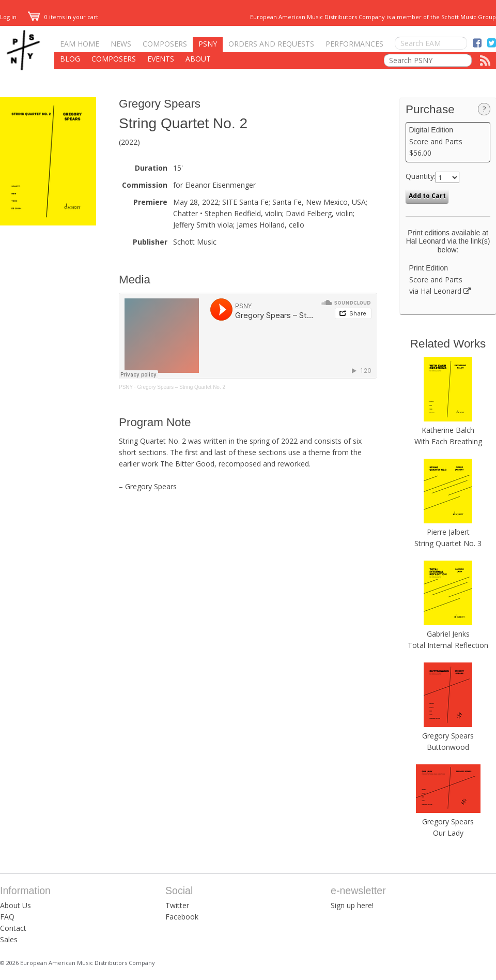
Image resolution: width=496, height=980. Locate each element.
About (198, 59)
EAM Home (80, 44)
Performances (354, 44)
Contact (13, 928)
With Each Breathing (448, 441)
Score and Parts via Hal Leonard (448, 280)
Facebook (182, 917)
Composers (165, 44)
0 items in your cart (63, 17)
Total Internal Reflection (448, 645)
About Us (16, 905)
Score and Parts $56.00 (448, 142)
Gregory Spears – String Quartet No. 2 (181, 387)
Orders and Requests (271, 44)
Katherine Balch (448, 430)
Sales (9, 939)
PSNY (208, 44)
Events (161, 59)
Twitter (177, 905)
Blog (70, 59)
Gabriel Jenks (448, 634)
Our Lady (448, 833)
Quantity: (421, 176)
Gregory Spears (160, 104)
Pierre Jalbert (448, 532)
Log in (8, 17)
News (121, 44)
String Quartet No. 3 (448, 543)
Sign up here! (352, 905)
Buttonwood (448, 747)
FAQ (7, 917)
